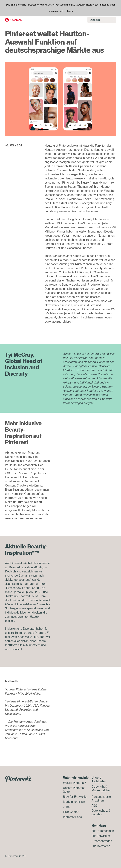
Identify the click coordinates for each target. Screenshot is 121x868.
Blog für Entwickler (75, 797)
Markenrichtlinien (74, 802)
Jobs (66, 807)
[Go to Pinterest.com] (18, 779)
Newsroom (16, 20)
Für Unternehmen (103, 831)
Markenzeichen (101, 790)
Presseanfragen (102, 841)
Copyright (98, 786)
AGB (95, 805)
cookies (97, 814)
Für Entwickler (101, 836)
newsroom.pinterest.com (60, 11)
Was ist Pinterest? (75, 783)
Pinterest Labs (72, 817)
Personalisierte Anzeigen (101, 798)
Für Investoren (101, 846)
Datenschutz (100, 811)
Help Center (71, 812)
